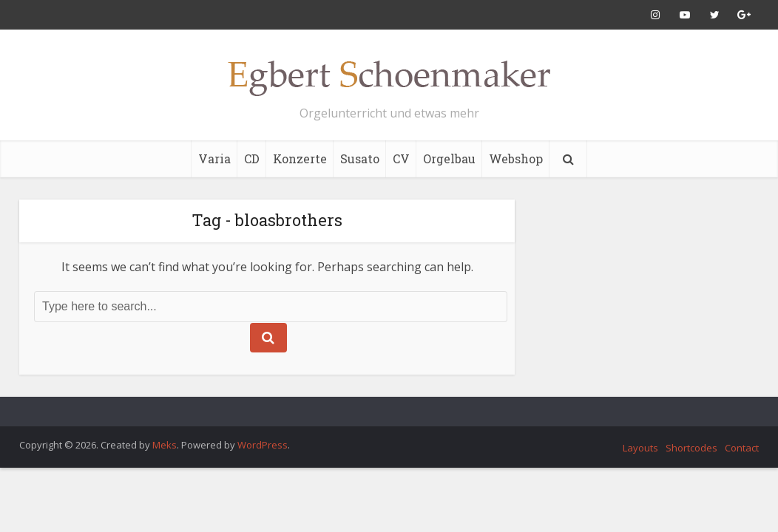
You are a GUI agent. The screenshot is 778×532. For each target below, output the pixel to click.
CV (401, 158)
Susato (360, 158)
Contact (742, 448)
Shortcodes (691, 448)
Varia (214, 158)
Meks (165, 445)
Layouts (640, 448)
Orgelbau (449, 158)
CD (252, 158)
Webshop (516, 158)
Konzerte (300, 158)
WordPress (263, 445)
